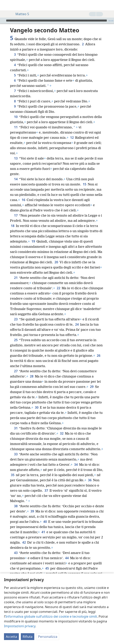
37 (46, 490)
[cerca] (109, 5)
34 (76, 465)
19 (33, 241)
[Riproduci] (3, 21)
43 (16, 553)
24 (77, 324)
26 (98, 356)
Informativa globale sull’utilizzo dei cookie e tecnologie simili (51, 616)
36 (90, 480)
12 (72, 138)
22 (58, 288)
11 (16, 127)
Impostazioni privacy (20, 626)
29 (92, 387)
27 (16, 371)
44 (67, 558)
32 (62, 433)
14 (16, 179)
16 (23, 200)
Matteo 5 (20, 14)
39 (32, 511)
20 (56, 262)
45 (47, 568)
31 (16, 428)
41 (43, 532)
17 (16, 215)
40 (45, 522)
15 (84, 184)
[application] (57, 21)
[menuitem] (6, 5)
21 (16, 278)
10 (16, 117)
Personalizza (48, 637)
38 (16, 506)
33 (16, 454)
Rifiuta (28, 637)
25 (16, 340)
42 (24, 542)
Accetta (11, 637)
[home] (6, 5)
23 (16, 319)
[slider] (56, 21)
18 (13, 226)
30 (37, 407)
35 (13, 475)
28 (32, 376)
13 (16, 158)
